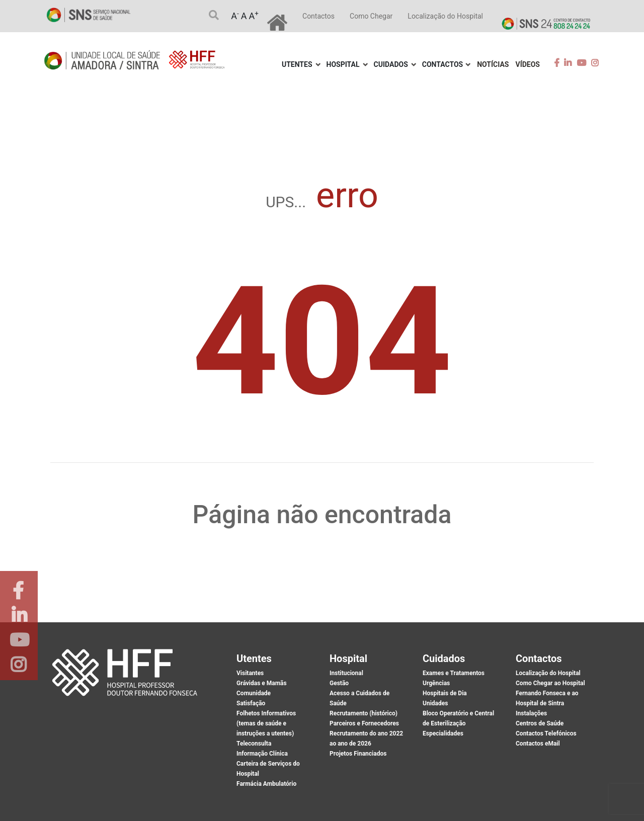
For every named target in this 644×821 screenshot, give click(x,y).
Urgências (436, 683)
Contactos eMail (538, 744)
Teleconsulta (254, 744)
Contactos (318, 16)
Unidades (435, 703)
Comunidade (254, 693)
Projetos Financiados (358, 754)
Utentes (297, 64)
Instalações (531, 713)
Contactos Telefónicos (546, 733)
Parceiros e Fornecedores (364, 723)
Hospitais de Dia (445, 693)
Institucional (346, 673)
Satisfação (251, 703)
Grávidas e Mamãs (262, 683)
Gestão (339, 683)
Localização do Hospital (445, 16)
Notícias (493, 64)
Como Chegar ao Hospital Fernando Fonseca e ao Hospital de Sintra (550, 693)
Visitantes (250, 673)
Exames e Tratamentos (454, 673)
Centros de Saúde (540, 723)
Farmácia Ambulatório (266, 784)
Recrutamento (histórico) (364, 713)
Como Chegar (371, 16)
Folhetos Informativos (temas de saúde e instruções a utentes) (266, 723)
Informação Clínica (262, 754)
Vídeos (528, 64)
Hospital (343, 64)
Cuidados (391, 64)
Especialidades (443, 733)
